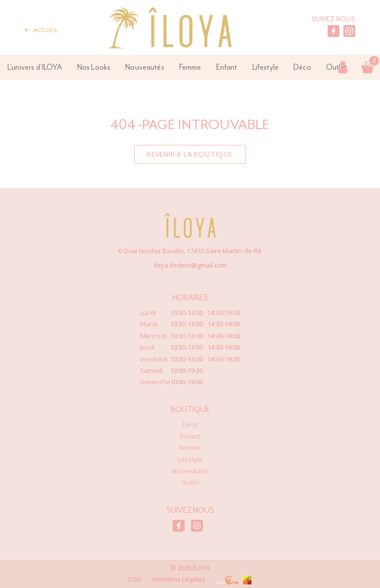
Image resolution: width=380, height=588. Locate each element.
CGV (135, 579)
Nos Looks (94, 67)
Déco (302, 67)
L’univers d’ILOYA (35, 67)
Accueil (41, 30)
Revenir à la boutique (190, 154)
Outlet (190, 482)
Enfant (227, 67)
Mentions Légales (179, 579)
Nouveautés (145, 67)
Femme (190, 67)
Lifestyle (265, 67)
